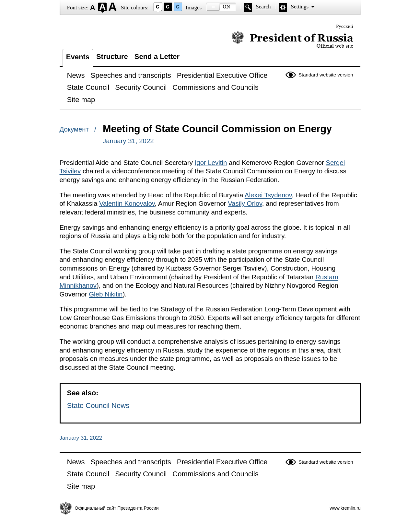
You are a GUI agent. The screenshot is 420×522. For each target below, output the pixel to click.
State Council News (98, 406)
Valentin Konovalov (127, 203)
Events (78, 57)
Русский (345, 26)
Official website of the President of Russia (292, 40)
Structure (112, 57)
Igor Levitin (211, 163)
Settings (300, 7)
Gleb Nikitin (106, 294)
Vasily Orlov (245, 203)
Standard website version (326, 75)
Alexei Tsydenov (268, 195)
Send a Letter (157, 57)
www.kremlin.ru (345, 508)
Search (263, 7)
